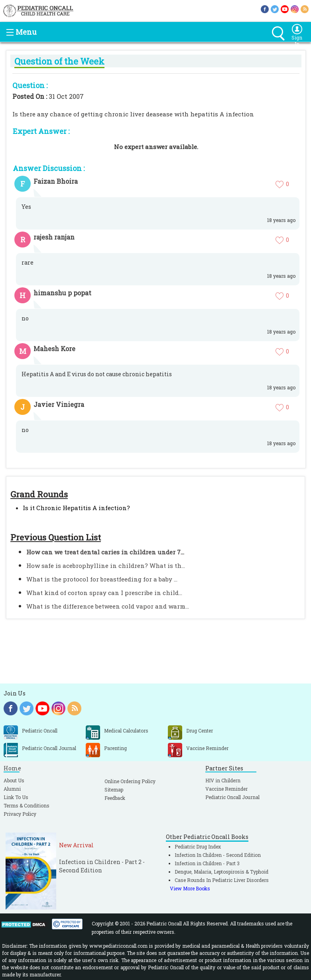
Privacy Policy (20, 814)
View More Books (190, 888)
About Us (14, 780)
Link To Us (16, 797)
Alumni (12, 789)
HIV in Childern (223, 780)
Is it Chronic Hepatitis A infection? (76, 508)
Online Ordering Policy (130, 781)
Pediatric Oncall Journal (232, 797)
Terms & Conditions (27, 805)
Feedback (115, 798)
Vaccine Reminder (226, 789)
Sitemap (114, 789)
